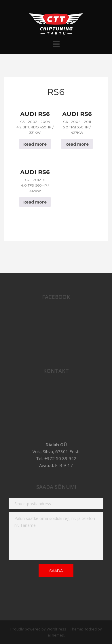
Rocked (90, 629)
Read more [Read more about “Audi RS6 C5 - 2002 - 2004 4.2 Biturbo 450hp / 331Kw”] (35, 144)
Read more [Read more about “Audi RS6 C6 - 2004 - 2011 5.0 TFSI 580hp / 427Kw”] (77, 144)
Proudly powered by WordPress (38, 629)
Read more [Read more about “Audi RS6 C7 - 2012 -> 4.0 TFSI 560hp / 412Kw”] (35, 202)
